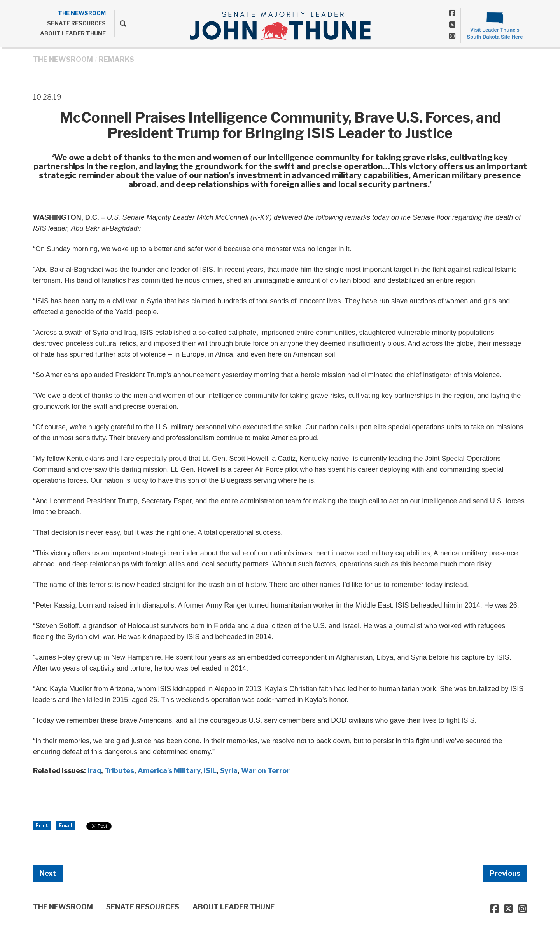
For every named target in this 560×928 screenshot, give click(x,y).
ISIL (210, 771)
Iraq (94, 771)
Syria (229, 771)
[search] (120, 23)
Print (42, 826)
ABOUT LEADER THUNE (73, 33)
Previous (505, 873)
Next (48, 873)
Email (66, 826)
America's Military (169, 771)
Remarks (116, 59)
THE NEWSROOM (82, 13)
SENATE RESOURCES (76, 23)
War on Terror (265, 771)
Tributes (119, 771)
